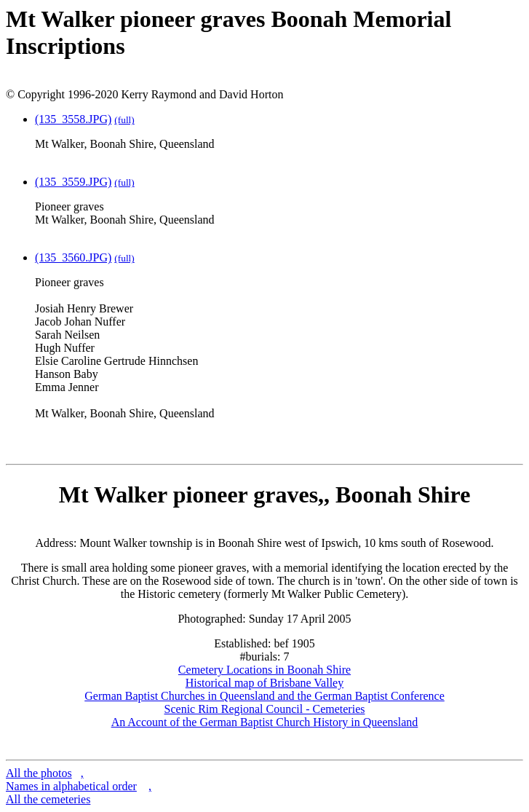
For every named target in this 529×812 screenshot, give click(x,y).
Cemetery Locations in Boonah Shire (264, 670)
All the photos (39, 773)
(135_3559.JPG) (73, 182)
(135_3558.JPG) (73, 119)
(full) (124, 120)
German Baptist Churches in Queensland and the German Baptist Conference (264, 696)
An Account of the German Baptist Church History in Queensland (265, 722)
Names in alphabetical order (71, 786)
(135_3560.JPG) (73, 257)
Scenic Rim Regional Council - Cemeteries (265, 709)
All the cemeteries (48, 799)
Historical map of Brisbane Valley (264, 683)
